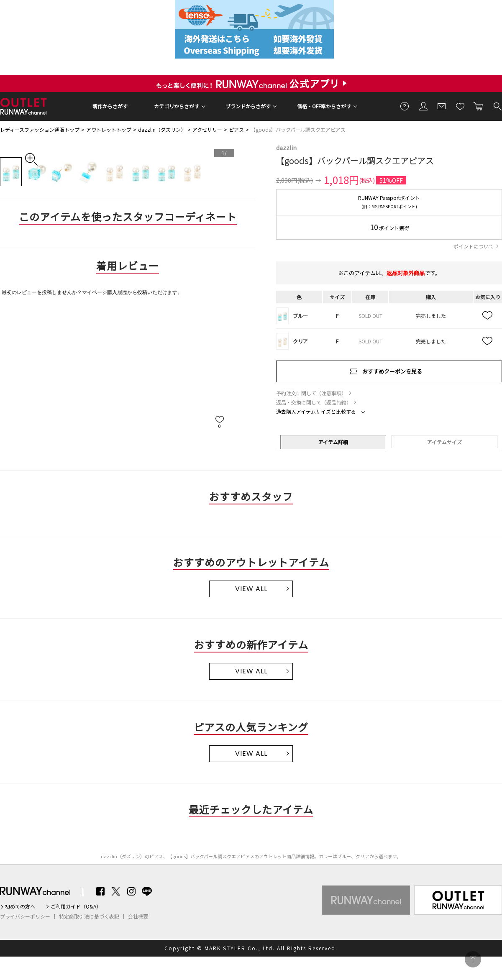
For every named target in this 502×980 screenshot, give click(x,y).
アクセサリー (207, 129)
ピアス (236, 129)
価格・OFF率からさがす (324, 106)
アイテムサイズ (444, 442)
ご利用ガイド (405, 106)
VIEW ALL (251, 589)
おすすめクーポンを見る (392, 371)
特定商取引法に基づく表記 (89, 916)
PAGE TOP (473, 959)
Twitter (116, 891)
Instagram (131, 891)
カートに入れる (479, 106)
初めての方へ (20, 906)
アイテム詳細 (333, 442)
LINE (147, 891)
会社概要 (138, 916)
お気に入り (460, 106)
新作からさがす (110, 106)
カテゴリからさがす (177, 106)
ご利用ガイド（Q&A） (76, 906)
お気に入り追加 (488, 316)
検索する (497, 106)
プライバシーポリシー (25, 916)
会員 (423, 106)
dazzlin (286, 148)
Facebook (100, 891)
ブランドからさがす (248, 106)
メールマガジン (442, 106)
